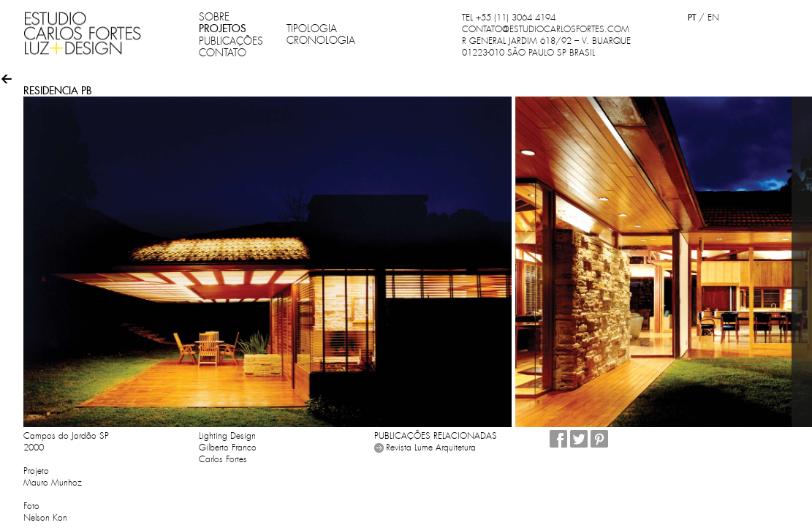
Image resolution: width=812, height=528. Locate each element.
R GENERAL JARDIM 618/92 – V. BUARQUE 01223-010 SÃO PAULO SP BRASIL (546, 47)
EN (713, 18)
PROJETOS (223, 29)
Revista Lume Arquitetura (431, 448)
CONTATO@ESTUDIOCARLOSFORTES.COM (546, 29)
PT (692, 17)
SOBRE (214, 17)
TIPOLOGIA (312, 29)
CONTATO (223, 53)
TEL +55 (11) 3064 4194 (509, 18)
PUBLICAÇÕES (231, 41)
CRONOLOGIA (321, 40)
